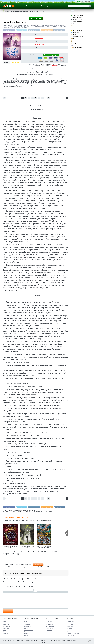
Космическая (27, 626)
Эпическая (27, 635)
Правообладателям (72, 632)
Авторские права (36, 18)
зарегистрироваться (20, 573)
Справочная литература (79, 39)
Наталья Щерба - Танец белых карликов (10, 547)
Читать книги (21, 6)
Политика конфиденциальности (75, 633)
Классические (6, 628)
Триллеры (5, 632)
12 (49, 98)
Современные (49, 628)
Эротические (49, 630)
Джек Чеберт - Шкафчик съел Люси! (27, 547)
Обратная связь (71, 635)
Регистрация (87, 2)
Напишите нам (53, 66)
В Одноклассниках (49, 30)
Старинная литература (78, 41)
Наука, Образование (78, 22)
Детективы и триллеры (32, 6)
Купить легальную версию (51, 55)
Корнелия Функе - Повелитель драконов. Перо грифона (44, 547)
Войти (79, 2)
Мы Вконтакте (61, 30)
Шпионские (6, 633)
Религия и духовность (78, 37)
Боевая (26, 621)
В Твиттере (21, 30)
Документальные (77, 24)
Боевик (5, 621)
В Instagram (35, 30)
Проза (75, 26)
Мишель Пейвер (39, 38)
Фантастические (50, 625)
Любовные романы (46, 6)
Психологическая (28, 630)
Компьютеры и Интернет (79, 45)
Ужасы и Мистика (29, 632)
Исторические (6, 626)
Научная (26, 628)
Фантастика (58, 6)
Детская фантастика (40, 45)
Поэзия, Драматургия (78, 47)
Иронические (6, 625)
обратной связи (47, 642)
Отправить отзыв (8, 611)
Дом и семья (76, 32)
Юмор (75, 43)
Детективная (27, 625)
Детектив (5, 623)
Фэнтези (26, 633)
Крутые (5, 630)
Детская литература (78, 30)
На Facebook (9, 30)
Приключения (76, 28)
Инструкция (58, 68)
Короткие (48, 623)
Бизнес (75, 34)
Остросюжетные (50, 626)
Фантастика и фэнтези (78, 15)
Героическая (27, 623)
